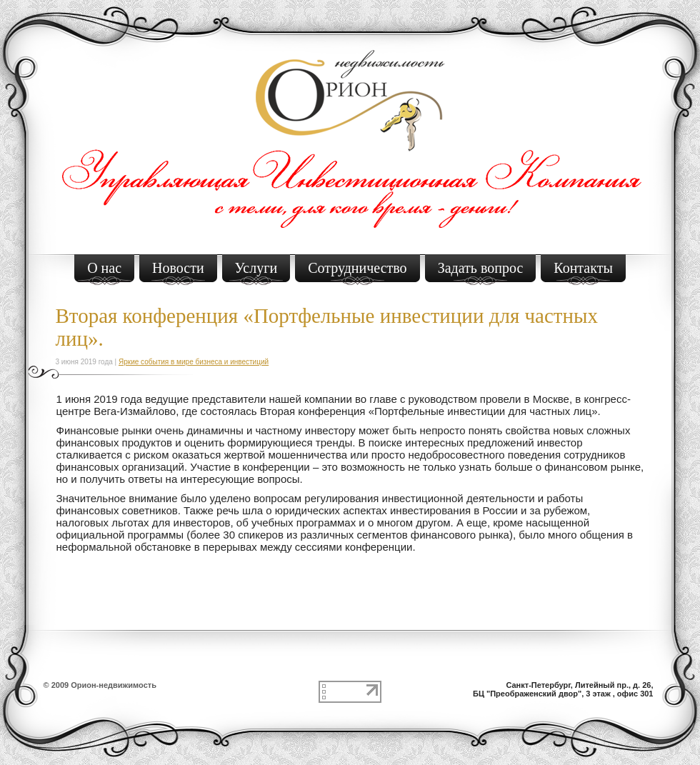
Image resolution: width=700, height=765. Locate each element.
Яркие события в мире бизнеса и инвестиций (194, 362)
